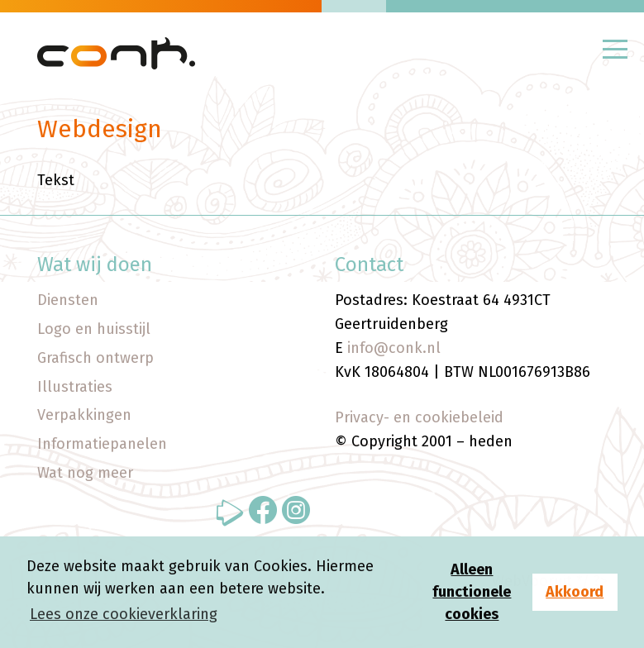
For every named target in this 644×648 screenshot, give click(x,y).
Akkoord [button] (575, 592)
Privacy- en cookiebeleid (419, 417)
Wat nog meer (85, 473)
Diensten (68, 300)
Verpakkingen (84, 415)
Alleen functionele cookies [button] (472, 592)
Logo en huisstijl (94, 329)
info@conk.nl (394, 348)
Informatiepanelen (102, 444)
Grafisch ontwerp (95, 358)
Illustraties (75, 387)
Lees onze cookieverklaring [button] (124, 614)
